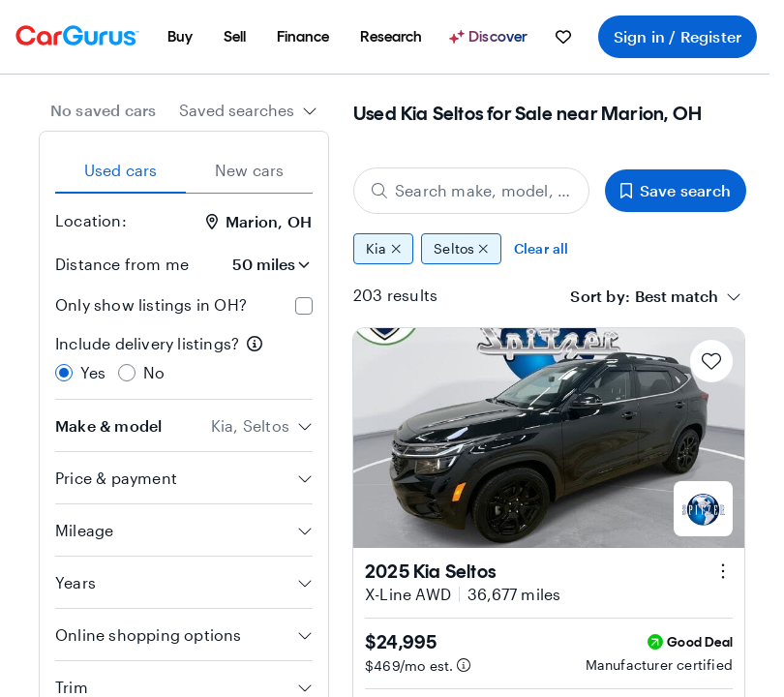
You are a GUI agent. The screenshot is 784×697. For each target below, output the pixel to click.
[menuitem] (180, 37)
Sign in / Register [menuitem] (678, 36)
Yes (93, 372)
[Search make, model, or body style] (471, 191)
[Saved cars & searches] (563, 37)
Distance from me (122, 264)
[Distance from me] (258, 264)
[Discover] (491, 37)
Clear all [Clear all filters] (542, 248)
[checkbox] (304, 306)
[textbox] (677, 296)
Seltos (461, 249)
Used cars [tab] (121, 170)
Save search (676, 190)
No (154, 372)
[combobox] (248, 110)
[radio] (64, 373)
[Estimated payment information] (464, 665)
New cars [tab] (250, 170)
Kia (383, 249)
